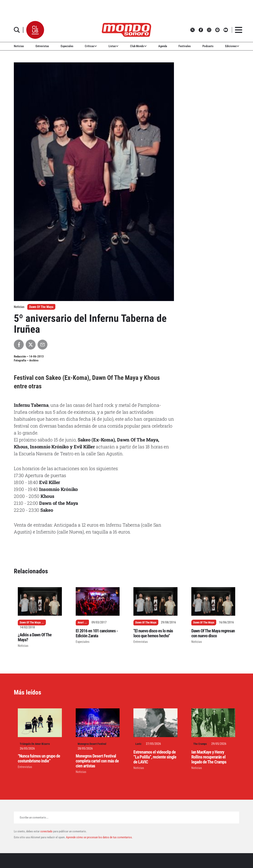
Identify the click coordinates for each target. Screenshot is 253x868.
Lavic (138, 744)
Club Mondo (138, 46)
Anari (81, 622)
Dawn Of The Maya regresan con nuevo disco (213, 633)
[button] (35, 30)
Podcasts (208, 46)
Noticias (19, 46)
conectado (46, 831)
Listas (113, 46)
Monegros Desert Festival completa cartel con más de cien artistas (97, 761)
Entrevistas (42, 46)
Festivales (185, 46)
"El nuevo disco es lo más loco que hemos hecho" (153, 633)
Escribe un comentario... (34, 818)
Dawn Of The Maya (41, 307)
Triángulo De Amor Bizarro (35, 744)
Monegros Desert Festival (92, 744)
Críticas (91, 46)
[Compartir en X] (31, 345)
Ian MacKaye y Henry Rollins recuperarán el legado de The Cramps (209, 757)
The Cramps (200, 744)
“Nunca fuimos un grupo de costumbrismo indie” (39, 758)
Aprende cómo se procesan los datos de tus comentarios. (99, 837)
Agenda (163, 46)
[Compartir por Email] (42, 345)
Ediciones (232, 46)
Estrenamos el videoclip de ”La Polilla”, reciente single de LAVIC (155, 757)
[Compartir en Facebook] (19, 345)
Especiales (67, 46)
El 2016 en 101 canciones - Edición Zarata (97, 633)
